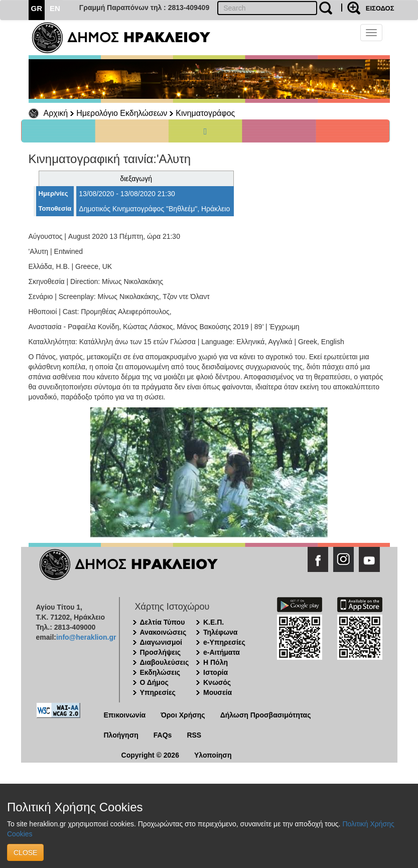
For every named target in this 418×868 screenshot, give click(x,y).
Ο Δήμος (154, 682)
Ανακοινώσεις (163, 632)
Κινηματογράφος (205, 113)
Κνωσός (217, 682)
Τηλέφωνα (220, 632)
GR (37, 8)
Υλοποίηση (213, 755)
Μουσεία (218, 692)
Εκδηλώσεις (160, 672)
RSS (194, 735)
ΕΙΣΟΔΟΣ (380, 8)
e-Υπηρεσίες (224, 642)
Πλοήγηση (121, 735)
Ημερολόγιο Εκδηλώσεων (122, 113)
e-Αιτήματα (222, 652)
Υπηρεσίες (158, 692)
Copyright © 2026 (150, 755)
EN (55, 8)
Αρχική (56, 113)
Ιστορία (216, 672)
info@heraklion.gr (86, 637)
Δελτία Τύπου (163, 622)
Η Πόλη (216, 662)
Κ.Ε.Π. (214, 622)
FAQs (163, 735)
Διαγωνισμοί (161, 642)
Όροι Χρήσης (183, 715)
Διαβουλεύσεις (165, 662)
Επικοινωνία (125, 715)
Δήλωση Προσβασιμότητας (266, 715)
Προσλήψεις (161, 652)
